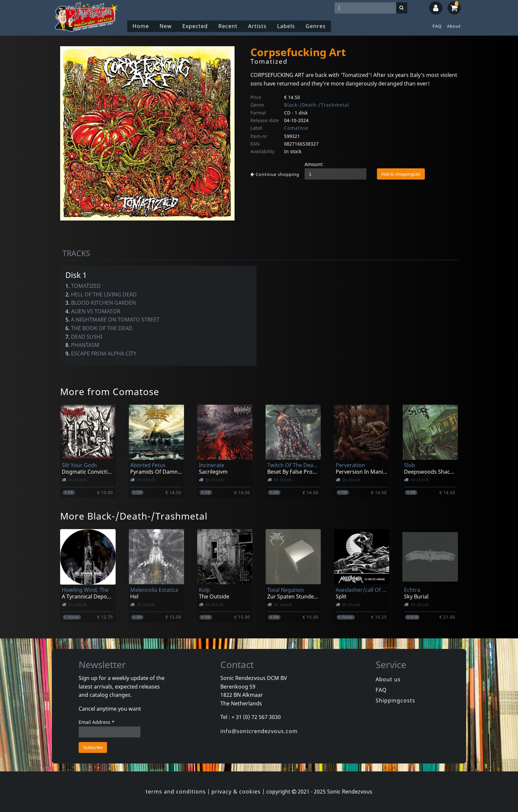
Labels (286, 26)
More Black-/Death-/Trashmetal (134, 516)
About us (388, 679)
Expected (195, 26)
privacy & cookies (236, 792)
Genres (316, 26)
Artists (257, 26)
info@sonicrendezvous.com (259, 731)
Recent (228, 26)
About (454, 26)
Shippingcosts (395, 700)
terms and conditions (176, 792)
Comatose (296, 128)
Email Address (97, 722)
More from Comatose (110, 391)
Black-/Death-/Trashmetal (317, 105)
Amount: (314, 164)
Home (141, 26)
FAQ (437, 26)
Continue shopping (275, 174)
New (166, 26)
